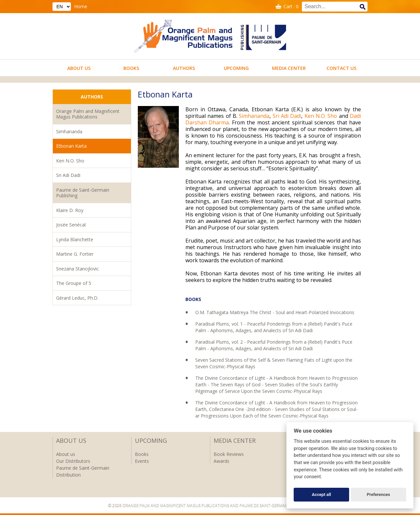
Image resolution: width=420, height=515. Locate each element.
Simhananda (69, 131)
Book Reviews (229, 454)
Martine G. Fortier (75, 254)
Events (142, 461)
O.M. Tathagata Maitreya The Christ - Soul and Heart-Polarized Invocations (275, 312)
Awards (221, 461)
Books (131, 68)
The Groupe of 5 (74, 283)
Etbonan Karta (71, 146)
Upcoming (236, 68)
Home (81, 6)
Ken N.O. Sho (70, 161)
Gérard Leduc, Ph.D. (77, 298)
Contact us (341, 68)
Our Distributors (73, 461)
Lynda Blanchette (75, 239)
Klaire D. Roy (70, 210)
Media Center (289, 68)
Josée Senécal (71, 225)
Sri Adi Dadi (68, 175)
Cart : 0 (291, 6)
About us (79, 68)
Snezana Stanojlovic (77, 269)
